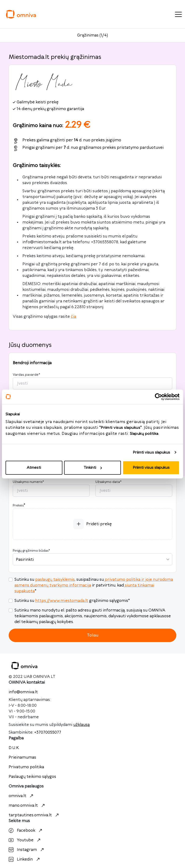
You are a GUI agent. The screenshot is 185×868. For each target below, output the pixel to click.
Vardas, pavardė (26, 375)
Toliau (93, 635)
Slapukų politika (144, 434)
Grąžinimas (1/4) (92, 35)
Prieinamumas (22, 757)
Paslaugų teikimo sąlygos (32, 777)
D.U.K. (14, 748)
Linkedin (25, 859)
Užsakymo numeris (28, 482)
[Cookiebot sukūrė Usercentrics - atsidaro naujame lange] (158, 397)
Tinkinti (93, 468)
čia (73, 317)
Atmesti (34, 468)
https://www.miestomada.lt (62, 601)
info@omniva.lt (23, 692)
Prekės (18, 506)
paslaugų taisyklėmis (55, 580)
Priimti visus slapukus (151, 452)
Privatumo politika (26, 767)
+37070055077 (48, 732)
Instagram (27, 850)
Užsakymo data (108, 482)
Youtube (25, 840)
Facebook (26, 831)
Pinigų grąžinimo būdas (31, 551)
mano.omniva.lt (27, 806)
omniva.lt (22, 796)
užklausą (81, 725)
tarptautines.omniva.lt (34, 815)
